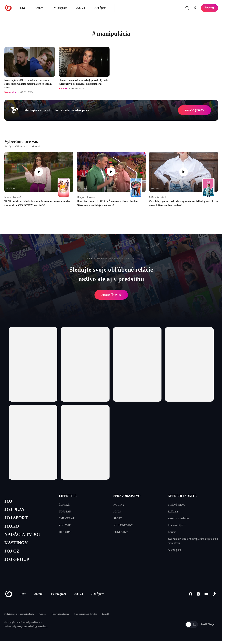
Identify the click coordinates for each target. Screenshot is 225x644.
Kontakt (106, 614)
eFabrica (44, 626)
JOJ (8, 501)
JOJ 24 (80, 8)
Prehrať (111, 295)
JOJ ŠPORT (16, 518)
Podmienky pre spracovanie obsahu (19, 614)
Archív (39, 8)
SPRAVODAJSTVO (127, 496)
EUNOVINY (121, 532)
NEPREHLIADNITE (182, 496)
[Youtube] (206, 594)
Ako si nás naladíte (179, 518)
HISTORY (65, 532)
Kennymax (21, 626)
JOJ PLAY (15, 510)
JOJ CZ (12, 551)
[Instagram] (198, 594)
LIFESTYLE (68, 496)
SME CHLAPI (67, 518)
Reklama (173, 512)
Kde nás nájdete (177, 525)
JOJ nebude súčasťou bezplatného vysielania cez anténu (193, 541)
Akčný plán (174, 550)
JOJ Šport (100, 8)
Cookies (43, 614)
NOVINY (119, 505)
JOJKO (12, 526)
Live (23, 8)
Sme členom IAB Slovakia (86, 614)
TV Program (60, 8)
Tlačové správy (177, 505)
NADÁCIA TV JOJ (22, 534)
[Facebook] (190, 594)
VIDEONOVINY (123, 525)
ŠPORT (118, 518)
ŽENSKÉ (64, 505)
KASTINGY (16, 543)
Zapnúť (194, 110)
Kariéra (172, 532)
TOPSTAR (65, 512)
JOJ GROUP (17, 559)
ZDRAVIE (65, 525)
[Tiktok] (214, 594)
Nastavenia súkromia (60, 614)
